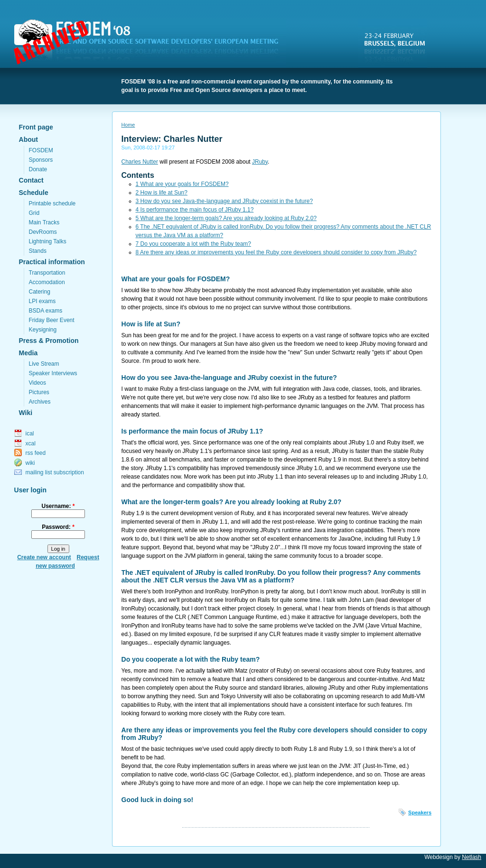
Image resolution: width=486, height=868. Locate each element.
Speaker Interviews (53, 373)
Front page (36, 127)
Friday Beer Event (52, 320)
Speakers (420, 813)
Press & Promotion (49, 341)
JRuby (260, 162)
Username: (58, 506)
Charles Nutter (140, 162)
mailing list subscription (55, 472)
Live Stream (44, 364)
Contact (31, 180)
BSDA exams (46, 311)
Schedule (34, 193)
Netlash (472, 857)
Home (128, 125)
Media (28, 353)
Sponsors (41, 160)
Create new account (44, 557)
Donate (38, 169)
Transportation (47, 273)
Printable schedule (52, 203)
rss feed (36, 453)
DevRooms (43, 232)
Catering (40, 292)
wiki (30, 463)
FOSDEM (152, 43)
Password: (58, 527)
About (28, 139)
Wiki (26, 413)
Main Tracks (44, 222)
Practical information (52, 262)
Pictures (39, 392)
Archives (40, 402)
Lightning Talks (48, 241)
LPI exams (42, 301)
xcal (31, 443)
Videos (37, 383)
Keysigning (43, 330)
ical (30, 434)
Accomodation (47, 282)
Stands (38, 251)
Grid (34, 213)
